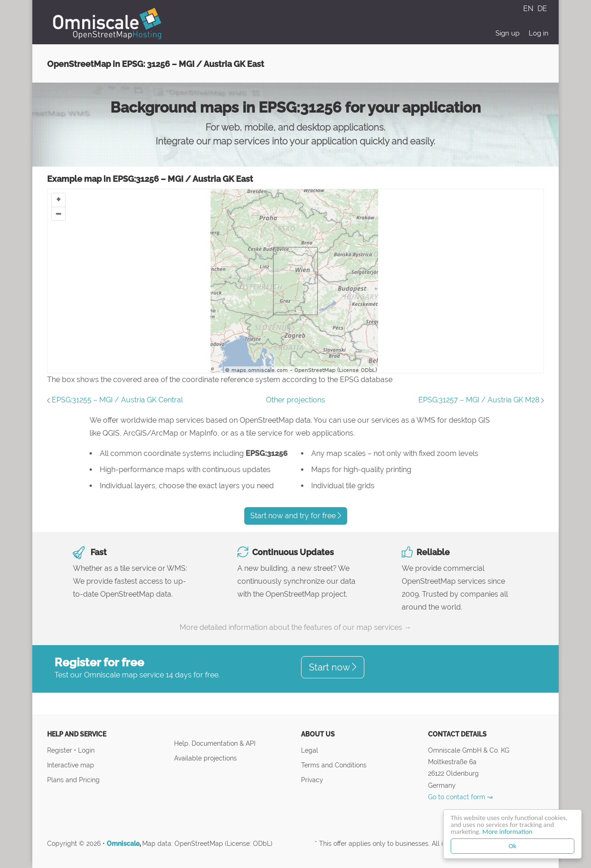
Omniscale (123, 844)
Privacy (312, 780)
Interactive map (71, 765)
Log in (539, 33)
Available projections (205, 758)
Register (60, 750)
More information (507, 832)
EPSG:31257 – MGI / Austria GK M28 (479, 400)
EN (529, 9)
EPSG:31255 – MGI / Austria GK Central (117, 400)
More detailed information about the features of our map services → (295, 627)
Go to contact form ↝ (460, 797)
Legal (310, 750)
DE (542, 9)
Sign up (507, 33)
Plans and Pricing (73, 780)
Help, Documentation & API (215, 743)
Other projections (295, 400)
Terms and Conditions (334, 765)
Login (86, 750)
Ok (513, 846)
